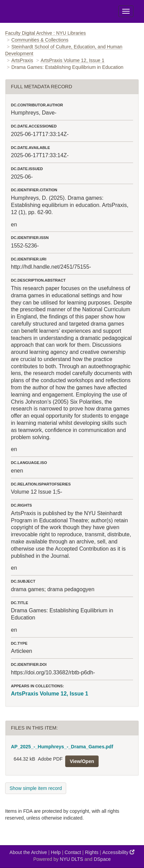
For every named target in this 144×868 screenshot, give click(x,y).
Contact (73, 852)
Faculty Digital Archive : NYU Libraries (46, 33)
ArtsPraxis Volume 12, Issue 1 (73, 60)
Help (56, 852)
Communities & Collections (40, 40)
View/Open (82, 761)
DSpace (102, 859)
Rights (92, 852)
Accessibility (118, 852)
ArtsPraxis (22, 60)
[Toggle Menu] (126, 11)
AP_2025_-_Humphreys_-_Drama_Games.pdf (62, 747)
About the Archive (28, 852)
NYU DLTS (71, 859)
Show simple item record (36, 788)
